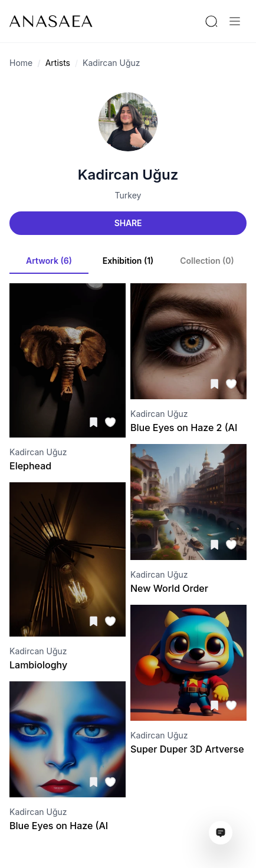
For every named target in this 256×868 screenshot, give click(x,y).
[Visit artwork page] (68, 360)
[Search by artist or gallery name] (211, 21)
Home (21, 63)
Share (128, 223)
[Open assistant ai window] (221, 833)
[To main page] (51, 21)
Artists (58, 63)
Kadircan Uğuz (111, 63)
